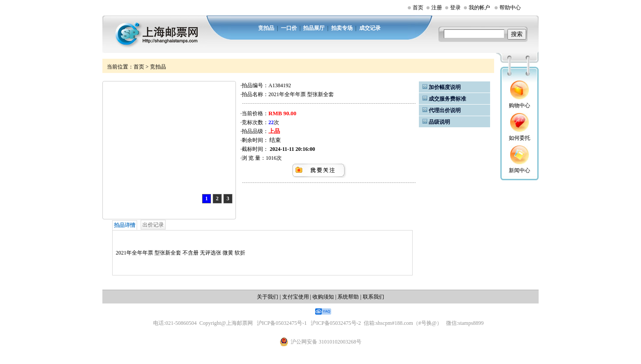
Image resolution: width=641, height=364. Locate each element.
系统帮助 (348, 297)
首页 (418, 8)
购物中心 (519, 105)
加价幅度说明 (445, 87)
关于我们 (268, 297)
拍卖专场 (342, 28)
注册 (437, 8)
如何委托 (519, 138)
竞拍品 (266, 28)
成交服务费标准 (447, 99)
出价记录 (153, 225)
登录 (455, 8)
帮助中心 (510, 8)
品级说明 (439, 122)
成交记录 (370, 28)
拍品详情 (125, 225)
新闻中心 (519, 170)
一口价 (289, 28)
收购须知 (323, 297)
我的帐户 (479, 8)
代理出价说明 (445, 110)
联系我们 (373, 297)
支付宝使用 (296, 297)
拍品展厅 (314, 28)
